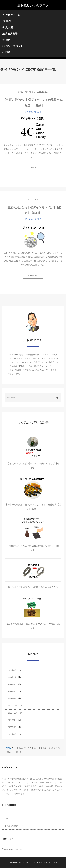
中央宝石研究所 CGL (14, 826)
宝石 (39, 112)
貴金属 (8, 27)
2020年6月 (12, 734)
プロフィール (11, 15)
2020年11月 (13, 706)
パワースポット (13, 46)
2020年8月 (12, 727)
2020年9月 (12, 720)
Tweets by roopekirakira (12, 849)
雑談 (6, 52)
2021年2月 (12, 699)
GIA (6, 819)
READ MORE (33, 168)
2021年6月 (12, 685)
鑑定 (6, 40)
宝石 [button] (7, 21)
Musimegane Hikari (27, 862)
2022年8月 (12, 670)
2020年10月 (13, 713)
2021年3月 (12, 692)
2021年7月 (12, 677)
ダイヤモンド (31, 112)
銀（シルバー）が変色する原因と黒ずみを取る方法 (33, 587)
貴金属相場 (10, 34)
